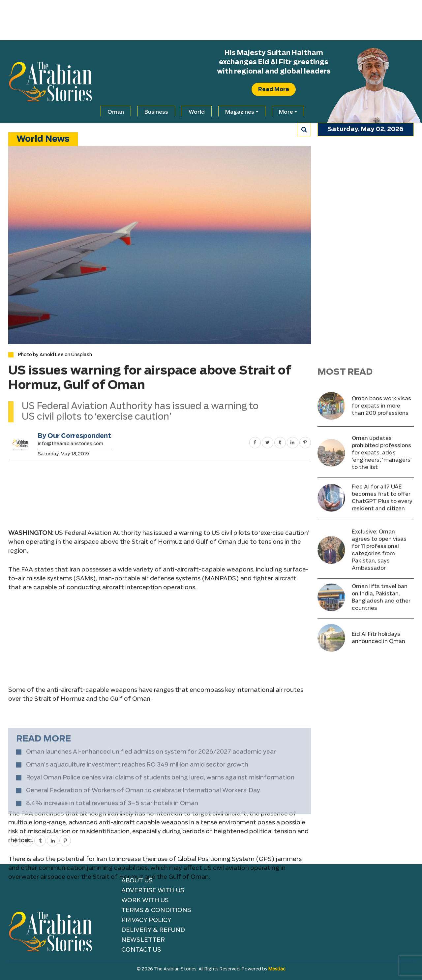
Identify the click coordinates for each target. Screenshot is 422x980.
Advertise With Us (153, 891)
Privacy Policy (146, 920)
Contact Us (141, 950)
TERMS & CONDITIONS (156, 910)
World (197, 112)
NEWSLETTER (143, 940)
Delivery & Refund (153, 930)
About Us (137, 881)
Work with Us (145, 901)
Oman (116, 112)
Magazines (240, 112)
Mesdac (277, 969)
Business (156, 112)
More (286, 112)
